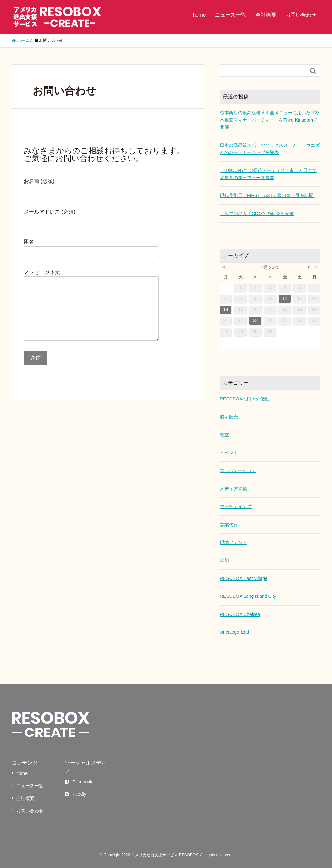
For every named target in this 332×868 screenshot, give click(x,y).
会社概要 (266, 15)
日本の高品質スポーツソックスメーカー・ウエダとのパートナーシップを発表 (270, 149)
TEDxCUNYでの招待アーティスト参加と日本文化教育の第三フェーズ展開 (268, 174)
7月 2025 (270, 267)
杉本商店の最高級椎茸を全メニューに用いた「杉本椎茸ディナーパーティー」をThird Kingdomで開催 (270, 120)
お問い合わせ (301, 15)
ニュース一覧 (231, 15)
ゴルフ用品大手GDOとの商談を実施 (257, 214)
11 (285, 298)
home (199, 15)
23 (255, 320)
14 (226, 309)
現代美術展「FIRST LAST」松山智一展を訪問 (267, 195)
